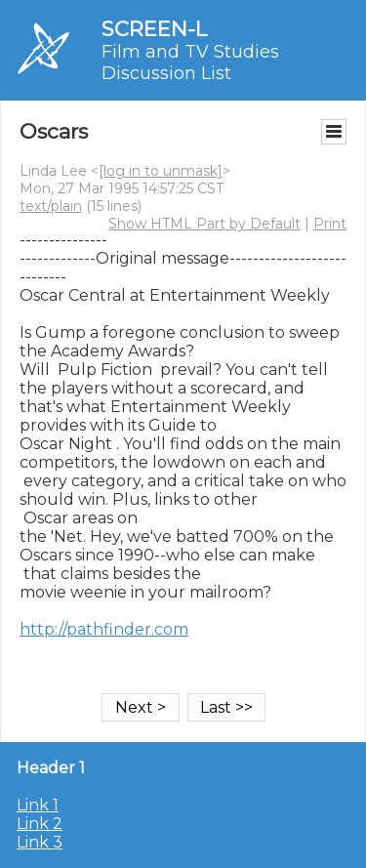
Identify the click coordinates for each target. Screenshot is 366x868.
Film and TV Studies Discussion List (190, 62)
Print (330, 224)
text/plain (51, 206)
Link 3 (40, 842)
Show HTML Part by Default (204, 224)
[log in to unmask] (161, 171)
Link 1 (38, 805)
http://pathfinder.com (104, 629)
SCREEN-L (154, 29)
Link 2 (40, 824)
